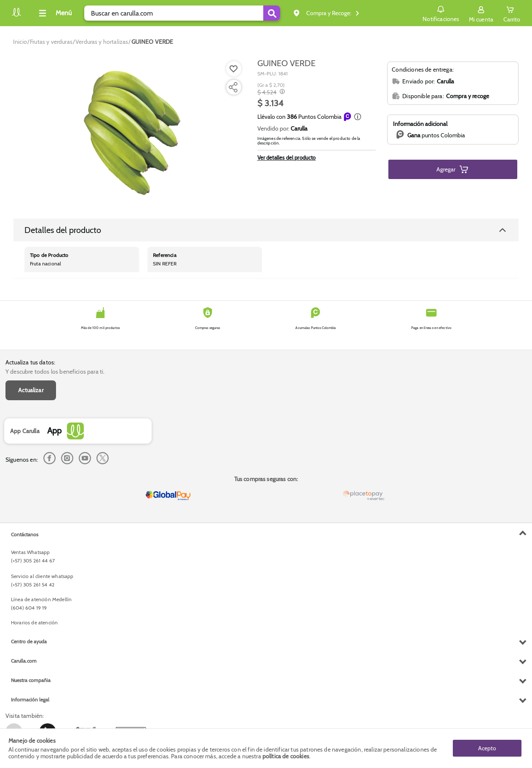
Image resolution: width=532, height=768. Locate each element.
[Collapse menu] (54, 13)
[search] (182, 13)
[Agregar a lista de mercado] (233, 69)
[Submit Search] (272, 13)
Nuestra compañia (31, 680)
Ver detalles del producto (287, 158)
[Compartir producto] (233, 87)
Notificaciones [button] (441, 13)
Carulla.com (24, 661)
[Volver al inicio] (16, 15)
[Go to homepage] (20, 42)
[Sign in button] (481, 13)
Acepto (487, 748)
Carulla (299, 128)
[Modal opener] (281, 92)
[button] (358, 117)
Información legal (30, 700)
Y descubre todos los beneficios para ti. (55, 372)
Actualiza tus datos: (30, 362)
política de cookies (286, 756)
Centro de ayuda (29, 641)
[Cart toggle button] (512, 13)
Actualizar (31, 390)
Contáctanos (25, 534)
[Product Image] (130, 131)
